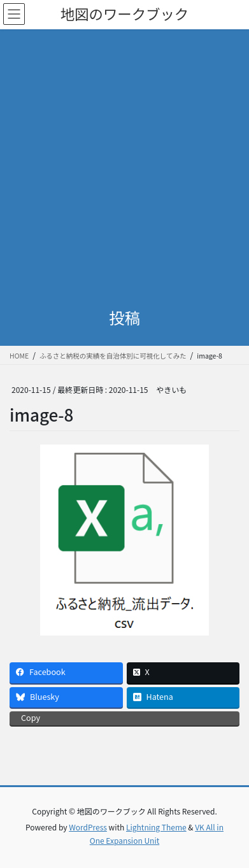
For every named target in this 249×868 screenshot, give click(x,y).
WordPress (88, 827)
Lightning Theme (156, 827)
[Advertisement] (124, 160)
